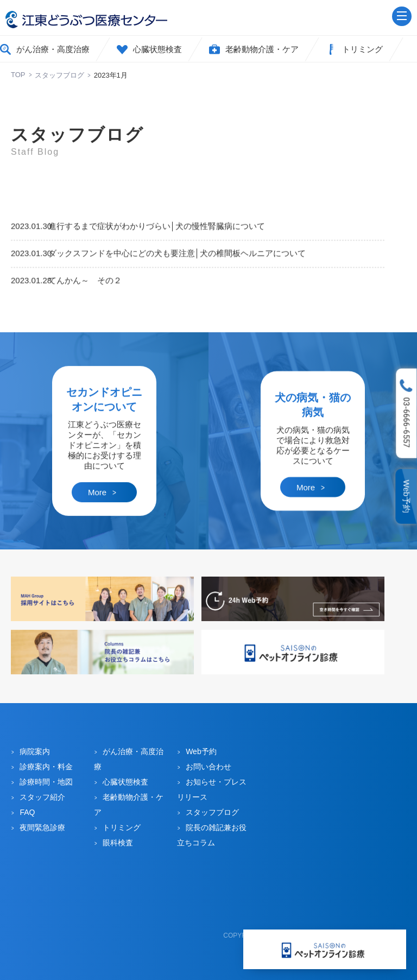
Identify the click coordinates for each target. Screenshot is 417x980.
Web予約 (407, 497)
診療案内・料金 (46, 767)
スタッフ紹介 (42, 797)
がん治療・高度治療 (53, 49)
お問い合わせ (208, 767)
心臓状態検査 (157, 49)
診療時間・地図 (46, 782)
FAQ (27, 812)
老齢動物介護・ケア (262, 49)
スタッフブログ (59, 75)
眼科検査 (118, 843)
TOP (18, 75)
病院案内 (35, 751)
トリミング (362, 49)
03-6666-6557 (407, 422)
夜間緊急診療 (42, 827)
